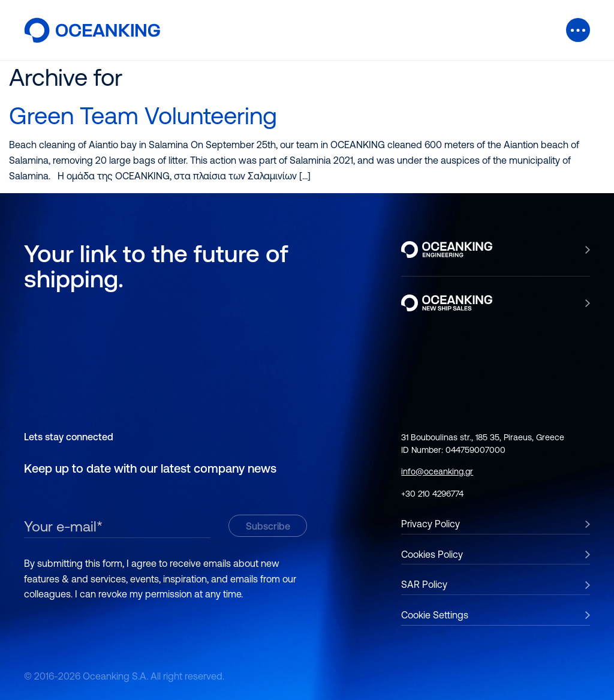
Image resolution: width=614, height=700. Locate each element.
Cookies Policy (432, 554)
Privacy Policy (431, 524)
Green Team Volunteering (143, 115)
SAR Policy (424, 584)
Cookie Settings (435, 615)
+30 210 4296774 (432, 494)
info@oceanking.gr (437, 471)
